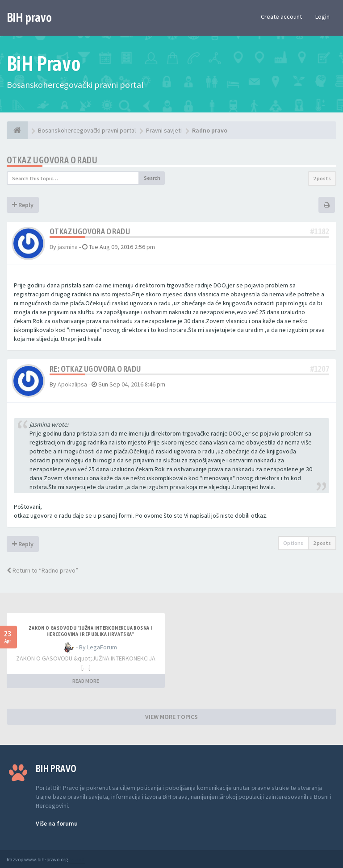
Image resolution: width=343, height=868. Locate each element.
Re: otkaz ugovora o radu (95, 369)
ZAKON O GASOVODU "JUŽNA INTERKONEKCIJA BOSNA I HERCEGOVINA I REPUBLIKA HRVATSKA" (90, 631)
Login (322, 17)
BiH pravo (29, 17)
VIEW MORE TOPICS (171, 717)
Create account (281, 17)
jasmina (68, 247)
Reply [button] (23, 205)
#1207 (320, 369)
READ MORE (86, 681)
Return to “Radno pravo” (42, 570)
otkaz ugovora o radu (52, 160)
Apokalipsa (72, 384)
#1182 (320, 231)
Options (293, 543)
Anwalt (77, 859)
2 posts (322, 178)
